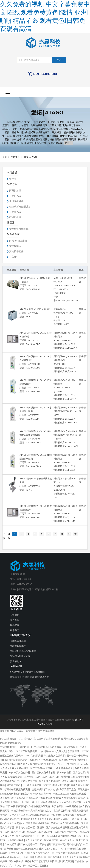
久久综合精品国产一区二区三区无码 (35, 836)
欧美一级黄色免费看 (20, 773)
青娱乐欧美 (41, 857)
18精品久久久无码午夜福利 (65, 823)
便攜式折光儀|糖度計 (20, 207)
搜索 (59, 60)
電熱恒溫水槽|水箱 (19, 229)
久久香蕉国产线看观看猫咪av (34, 815)
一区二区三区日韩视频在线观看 (70, 794)
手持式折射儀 (16, 201)
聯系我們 (15, 631)
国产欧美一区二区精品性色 (34, 747)
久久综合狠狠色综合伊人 (66, 832)
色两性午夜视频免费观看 (17, 790)
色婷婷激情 (38, 790)
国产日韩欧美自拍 (62, 773)
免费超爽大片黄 (29, 781)
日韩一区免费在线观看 (12, 840)
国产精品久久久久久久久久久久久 (42, 777)
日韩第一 (5, 853)
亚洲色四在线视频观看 (73, 777)
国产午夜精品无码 (16, 807)
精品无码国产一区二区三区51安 (72, 819)
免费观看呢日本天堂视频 (63, 747)
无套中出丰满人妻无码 (55, 785)
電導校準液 (15, 246)
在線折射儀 (15, 217)
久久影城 (35, 756)
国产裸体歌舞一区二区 (16, 849)
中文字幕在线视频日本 (68, 853)
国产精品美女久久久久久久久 (63, 857)
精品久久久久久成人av (39, 832)
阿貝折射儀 (15, 191)
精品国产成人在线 (10, 819)
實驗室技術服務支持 (20, 656)
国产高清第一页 (57, 845)
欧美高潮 (68, 862)
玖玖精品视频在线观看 (39, 807)
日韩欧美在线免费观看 (38, 823)
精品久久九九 (67, 840)
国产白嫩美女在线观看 (53, 756)
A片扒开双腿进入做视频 (74, 849)
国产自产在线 (14, 785)
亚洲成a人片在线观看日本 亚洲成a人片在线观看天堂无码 (56, 798)
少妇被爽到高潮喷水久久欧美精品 (69, 815)
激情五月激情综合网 (51, 862)
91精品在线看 (32, 862)
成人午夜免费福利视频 (58, 811)
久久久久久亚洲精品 (50, 781)
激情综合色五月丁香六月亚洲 (64, 764)
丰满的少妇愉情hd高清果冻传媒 (28, 811)
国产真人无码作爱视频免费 (33, 764)
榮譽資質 (15, 625)
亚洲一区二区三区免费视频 (23, 752)
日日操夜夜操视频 (46, 802)
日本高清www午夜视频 (72, 760)
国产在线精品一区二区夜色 (33, 845)
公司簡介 (15, 615)
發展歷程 (15, 620)
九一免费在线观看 (48, 760)
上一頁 (6, 534)
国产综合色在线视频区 (58, 828)
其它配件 (14, 257)
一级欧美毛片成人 (64, 768)
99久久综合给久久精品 (12, 798)
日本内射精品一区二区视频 (30, 828)
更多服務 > (15, 662)
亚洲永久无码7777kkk (18, 756)
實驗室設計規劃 (18, 641)
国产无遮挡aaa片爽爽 (41, 768)
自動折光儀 (15, 196)
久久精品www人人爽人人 (53, 752)
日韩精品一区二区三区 (35, 866)
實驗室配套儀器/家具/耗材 (23, 651)
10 (76, 534)
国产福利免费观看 (42, 773)
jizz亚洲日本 (27, 857)
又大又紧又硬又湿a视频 (69, 802)
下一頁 (6, 539)
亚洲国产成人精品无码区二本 (39, 853)
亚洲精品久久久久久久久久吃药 (37, 819)
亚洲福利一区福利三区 (23, 802)
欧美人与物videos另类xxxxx (37, 794)
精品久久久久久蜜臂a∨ (12, 823)
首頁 (5, 157)
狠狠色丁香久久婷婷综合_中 (45, 849)
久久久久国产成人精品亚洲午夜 (42, 840)
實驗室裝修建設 (18, 646)
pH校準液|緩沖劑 (18, 241)
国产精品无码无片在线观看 (23, 760)
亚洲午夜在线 (16, 862)
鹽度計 (13, 179)
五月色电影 (79, 773)
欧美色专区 (16, 853)
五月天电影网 (14, 794)
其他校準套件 (16, 252)
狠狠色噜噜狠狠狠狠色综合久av (72, 836)
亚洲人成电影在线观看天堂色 (61, 790)
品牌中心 (15, 157)
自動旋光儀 (15, 212)
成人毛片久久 (19, 832)
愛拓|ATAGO (31, 157)
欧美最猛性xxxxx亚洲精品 (65, 807)
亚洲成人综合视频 (32, 785)
